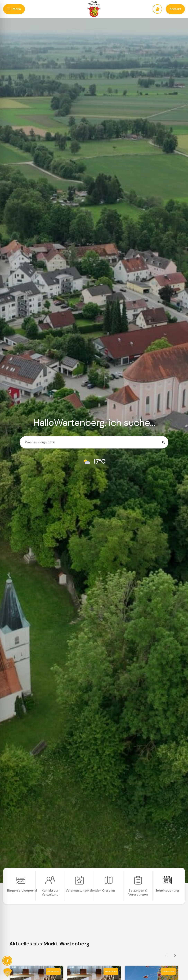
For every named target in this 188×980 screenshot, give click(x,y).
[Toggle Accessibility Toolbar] (7, 961)
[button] (14, 9)
